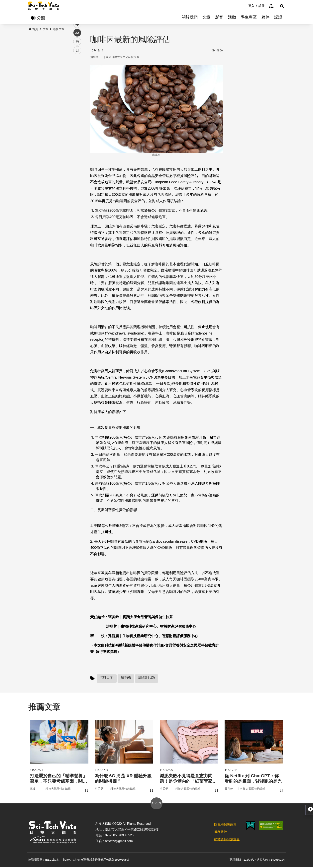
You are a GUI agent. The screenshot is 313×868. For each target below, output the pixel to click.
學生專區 (249, 18)
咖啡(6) (126, 678)
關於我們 (190, 18)
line (76, 94)
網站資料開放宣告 (227, 840)
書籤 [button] (77, 120)
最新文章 (59, 29)
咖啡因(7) (107, 678)
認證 (278, 18)
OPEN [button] (156, 804)
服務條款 (221, 833)
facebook (77, 76)
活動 (232, 18)
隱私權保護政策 (225, 825)
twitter (77, 85)
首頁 (33, 29)
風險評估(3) (147, 678)
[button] (280, 6)
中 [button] (77, 103)
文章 (206, 18)
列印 (77, 111)
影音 (219, 18)
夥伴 (265, 18)
